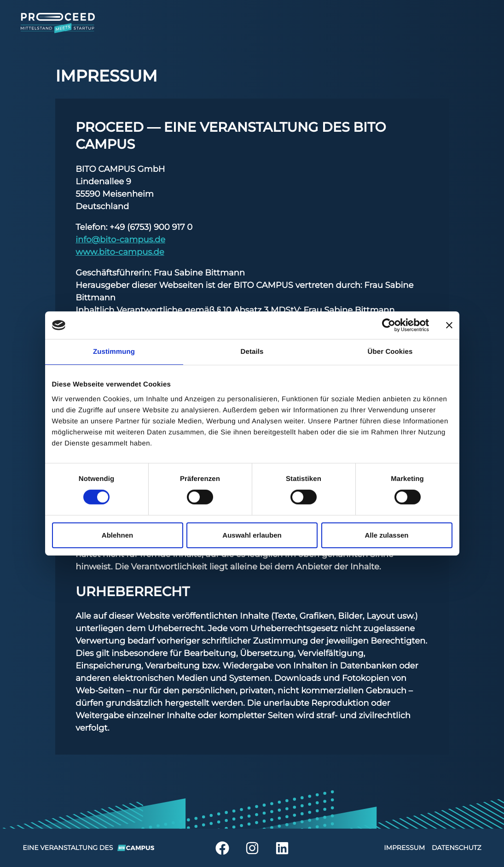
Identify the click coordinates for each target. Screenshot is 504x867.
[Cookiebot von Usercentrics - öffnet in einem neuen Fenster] (389, 325)
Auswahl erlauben (252, 535)
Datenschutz (457, 848)
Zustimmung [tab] (114, 352)
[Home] (68, 23)
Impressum (404, 848)
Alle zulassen (386, 535)
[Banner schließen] (449, 325)
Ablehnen (117, 535)
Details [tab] (252, 352)
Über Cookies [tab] (390, 352)
